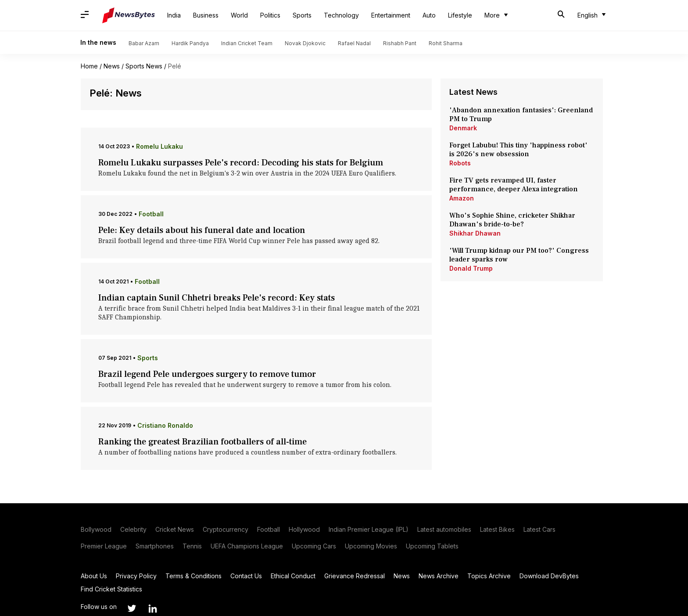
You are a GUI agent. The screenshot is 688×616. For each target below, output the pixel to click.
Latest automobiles (444, 529)
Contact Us (246, 576)
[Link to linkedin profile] (153, 609)
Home (89, 66)
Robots (460, 163)
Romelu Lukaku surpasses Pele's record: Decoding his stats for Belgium (241, 163)
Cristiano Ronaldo (165, 425)
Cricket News (175, 529)
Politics (270, 15)
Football (151, 214)
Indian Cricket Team (247, 43)
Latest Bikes (497, 529)
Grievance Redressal (355, 576)
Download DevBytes (549, 576)
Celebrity (133, 529)
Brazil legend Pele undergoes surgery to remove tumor (207, 374)
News (112, 66)
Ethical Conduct (293, 576)
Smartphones (155, 546)
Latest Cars (539, 529)
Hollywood (304, 529)
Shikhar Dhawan (475, 233)
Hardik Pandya (190, 43)
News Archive (439, 576)
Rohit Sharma (446, 43)
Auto (429, 15)
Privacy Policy (136, 576)
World (239, 15)
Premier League (104, 546)
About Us (94, 576)
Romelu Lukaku (159, 146)
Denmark (463, 128)
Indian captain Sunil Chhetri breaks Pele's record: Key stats (217, 298)
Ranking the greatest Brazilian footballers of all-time (202, 442)
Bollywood (96, 529)
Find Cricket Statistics (111, 589)
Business (206, 15)
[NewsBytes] (129, 15)
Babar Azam (144, 43)
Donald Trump (471, 268)
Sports (302, 15)
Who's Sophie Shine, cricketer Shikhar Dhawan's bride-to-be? (512, 220)
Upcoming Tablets (432, 546)
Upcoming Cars (314, 546)
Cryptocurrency (226, 529)
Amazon (462, 198)
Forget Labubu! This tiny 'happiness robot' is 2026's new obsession (518, 150)
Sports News (144, 66)
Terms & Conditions (193, 576)
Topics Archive (489, 576)
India (174, 15)
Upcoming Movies (371, 546)
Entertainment (391, 15)
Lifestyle (460, 15)
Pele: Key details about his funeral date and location (202, 230)
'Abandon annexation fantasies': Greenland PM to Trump (521, 115)
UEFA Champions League (247, 546)
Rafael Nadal (354, 43)
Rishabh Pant (400, 43)
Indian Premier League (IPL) (369, 529)
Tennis (192, 546)
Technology (341, 15)
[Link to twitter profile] (132, 609)
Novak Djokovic (305, 43)
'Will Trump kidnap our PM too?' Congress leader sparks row (519, 255)
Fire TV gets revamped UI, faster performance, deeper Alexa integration (514, 185)
